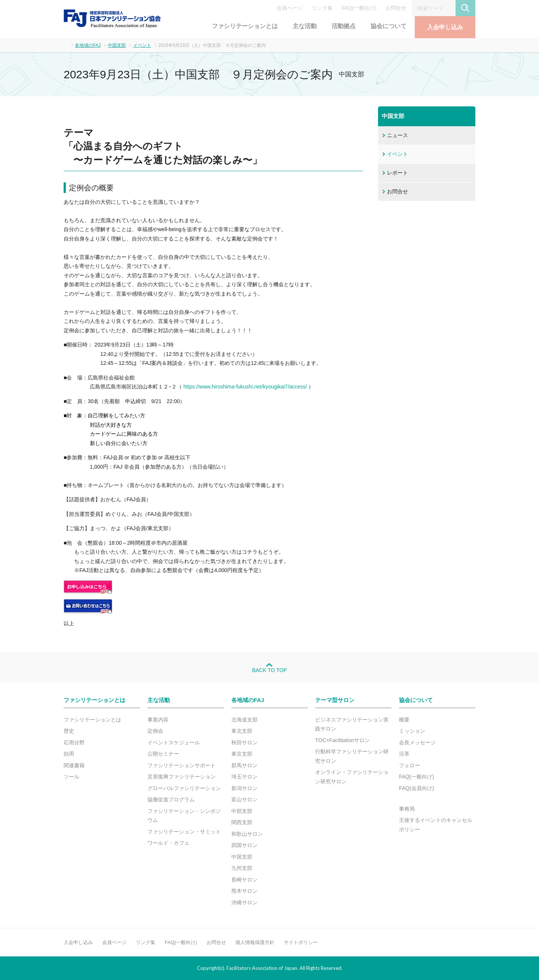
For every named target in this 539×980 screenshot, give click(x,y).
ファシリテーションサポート (182, 765)
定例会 (155, 731)
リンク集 (322, 8)
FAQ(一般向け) (359, 8)
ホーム (66, 45)
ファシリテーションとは (245, 26)
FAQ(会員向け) (416, 788)
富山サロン (244, 799)
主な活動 (305, 26)
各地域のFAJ (88, 45)
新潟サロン (244, 788)
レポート (398, 173)
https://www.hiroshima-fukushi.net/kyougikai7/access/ (244, 387)
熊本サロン (244, 891)
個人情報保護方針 (255, 942)
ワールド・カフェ (168, 843)
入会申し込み (445, 27)
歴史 (69, 731)
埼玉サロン (244, 777)
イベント (142, 45)
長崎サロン (244, 880)
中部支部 (242, 811)
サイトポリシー (301, 942)
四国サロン (244, 845)
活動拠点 (344, 26)
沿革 (404, 754)
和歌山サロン (247, 834)
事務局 (407, 809)
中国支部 (117, 45)
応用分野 (74, 742)
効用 (69, 754)
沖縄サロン (244, 902)
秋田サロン (244, 742)
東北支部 (242, 731)
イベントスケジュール (174, 742)
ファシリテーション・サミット (184, 832)
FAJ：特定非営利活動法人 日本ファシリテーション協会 (112, 18)
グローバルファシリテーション (184, 788)
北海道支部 (244, 720)
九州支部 (242, 868)
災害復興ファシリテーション (182, 777)
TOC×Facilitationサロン (342, 740)
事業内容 (158, 720)
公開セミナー (163, 754)
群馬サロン (244, 765)
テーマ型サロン (335, 700)
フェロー (409, 765)
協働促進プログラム (171, 799)
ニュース (398, 135)
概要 (404, 720)
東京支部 (242, 754)
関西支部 (242, 822)
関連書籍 (74, 765)
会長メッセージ (417, 742)
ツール (71, 777)
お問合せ (396, 8)
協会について (389, 26)
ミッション (412, 731)
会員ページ (290, 8)
